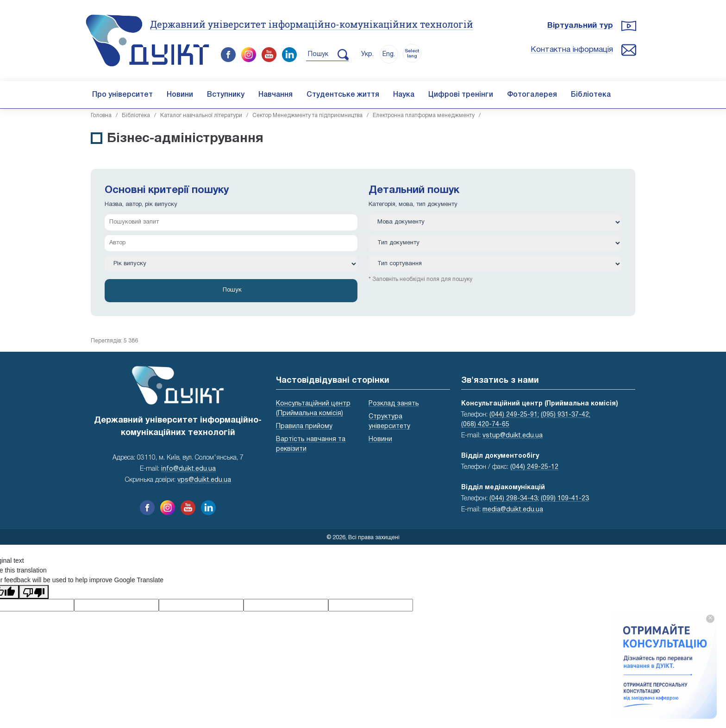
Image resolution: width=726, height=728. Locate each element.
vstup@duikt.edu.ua (513, 436)
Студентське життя (343, 95)
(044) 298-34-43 (513, 499)
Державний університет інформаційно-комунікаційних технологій (312, 24)
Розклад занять (394, 404)
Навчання (275, 95)
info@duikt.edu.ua (188, 469)
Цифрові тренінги (461, 95)
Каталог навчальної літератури (201, 115)
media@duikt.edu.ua (513, 510)
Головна (101, 115)
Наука (404, 95)
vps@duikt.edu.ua (204, 480)
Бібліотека (591, 95)
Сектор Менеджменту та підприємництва (307, 115)
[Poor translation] (34, 592)
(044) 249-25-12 (534, 467)
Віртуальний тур (580, 26)
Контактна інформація (572, 50)
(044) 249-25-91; (514, 415)
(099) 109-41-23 (565, 499)
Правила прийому (304, 426)
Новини (180, 95)
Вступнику (226, 95)
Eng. (389, 54)
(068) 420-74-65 (485, 425)
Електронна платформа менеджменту (424, 115)
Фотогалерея (532, 95)
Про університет (122, 95)
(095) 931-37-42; (566, 415)
